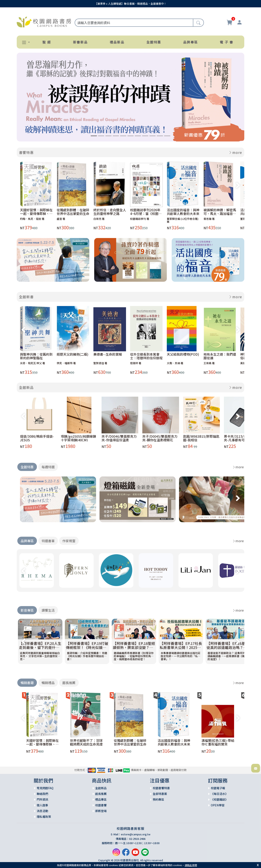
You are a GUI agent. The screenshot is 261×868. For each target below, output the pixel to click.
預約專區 (158, 799)
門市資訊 (42, 799)
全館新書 (26, 297)
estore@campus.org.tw (136, 834)
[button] (24, 42)
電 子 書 (227, 42)
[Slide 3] (108, 136)
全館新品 (26, 387)
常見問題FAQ (45, 788)
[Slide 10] (160, 136)
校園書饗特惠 (161, 788)
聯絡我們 (42, 794)
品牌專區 (190, 42)
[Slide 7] (138, 136)
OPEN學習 (218, 805)
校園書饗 (101, 805)
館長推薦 (101, 794)
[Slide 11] (167, 136)
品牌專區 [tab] (27, 541)
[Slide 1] (94, 136)
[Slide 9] (153, 136)
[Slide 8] (145, 136)
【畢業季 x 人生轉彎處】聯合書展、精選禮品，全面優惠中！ (131, 4)
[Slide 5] (123, 136)
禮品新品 (117, 42)
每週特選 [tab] (48, 467)
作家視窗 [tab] (69, 541)
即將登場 (101, 811)
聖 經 (47, 42)
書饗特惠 (26, 152)
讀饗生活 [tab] (48, 610)
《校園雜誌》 (219, 799)
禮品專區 (101, 799)
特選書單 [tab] (48, 541)
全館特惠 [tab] (27, 467)
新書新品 (80, 42)
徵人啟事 (42, 805)
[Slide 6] (130, 136)
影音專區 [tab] (27, 610)
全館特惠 (154, 42)
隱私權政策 (44, 817)
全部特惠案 (160, 794)
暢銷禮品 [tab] (48, 683)
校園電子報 (218, 788)
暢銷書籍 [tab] (27, 683)
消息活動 (42, 811)
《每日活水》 (219, 794)
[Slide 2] (101, 136)
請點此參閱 (191, 865)
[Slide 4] (116, 136)
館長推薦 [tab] (69, 683)
